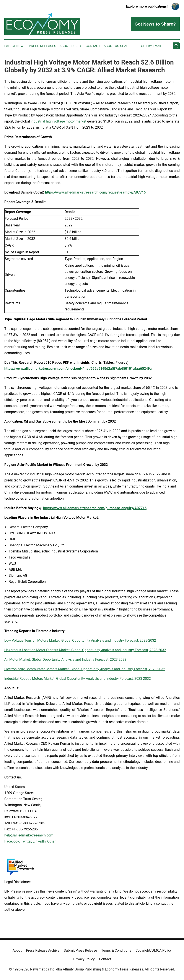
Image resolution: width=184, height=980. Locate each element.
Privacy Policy (84, 959)
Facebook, (12, 841)
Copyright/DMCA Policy (154, 950)
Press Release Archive (43, 950)
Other (51, 841)
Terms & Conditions (116, 950)
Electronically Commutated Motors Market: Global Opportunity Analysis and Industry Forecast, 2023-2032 (85, 669)
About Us (111, 46)
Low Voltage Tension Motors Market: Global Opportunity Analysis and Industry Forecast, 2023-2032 (80, 640)
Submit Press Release (80, 950)
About (17, 950)
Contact (93, 46)
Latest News (15, 46)
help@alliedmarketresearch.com (29, 835)
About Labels (71, 46)
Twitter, (26, 841)
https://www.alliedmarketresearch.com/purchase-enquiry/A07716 (95, 508)
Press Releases (43, 46)
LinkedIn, (40, 841)
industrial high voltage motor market (59, 121)
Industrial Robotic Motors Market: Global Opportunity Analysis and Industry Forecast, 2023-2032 (78, 679)
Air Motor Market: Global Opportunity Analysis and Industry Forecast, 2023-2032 (65, 660)
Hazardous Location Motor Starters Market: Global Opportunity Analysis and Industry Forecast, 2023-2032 (85, 650)
